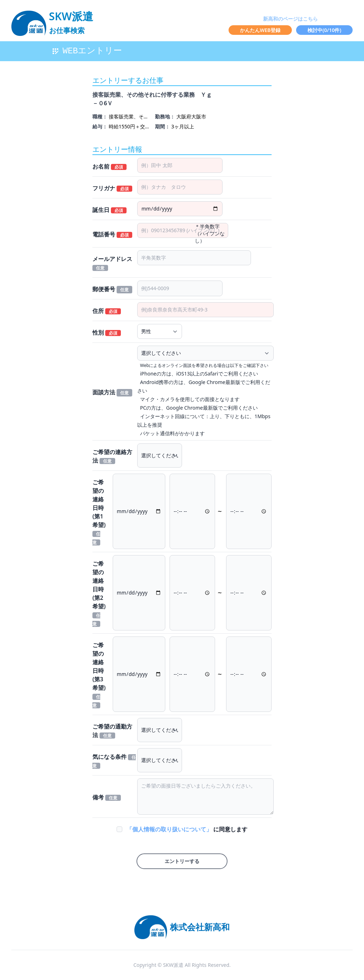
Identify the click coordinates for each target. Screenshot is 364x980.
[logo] (52, 20)
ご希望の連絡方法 (112, 456)
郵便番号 (112, 289)
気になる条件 (114, 761)
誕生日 (109, 210)
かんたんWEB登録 (260, 30)
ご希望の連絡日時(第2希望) (99, 593)
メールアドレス (112, 263)
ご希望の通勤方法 (112, 731)
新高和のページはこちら (290, 19)
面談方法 (112, 392)
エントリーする (182, 861)
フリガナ (112, 188)
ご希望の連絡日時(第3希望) (99, 675)
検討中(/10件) (324, 30)
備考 (107, 797)
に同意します (187, 829)
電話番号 (112, 234)
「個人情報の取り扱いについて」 (170, 829)
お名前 (109, 166)
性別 (107, 332)
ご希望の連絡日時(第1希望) (99, 512)
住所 (107, 311)
